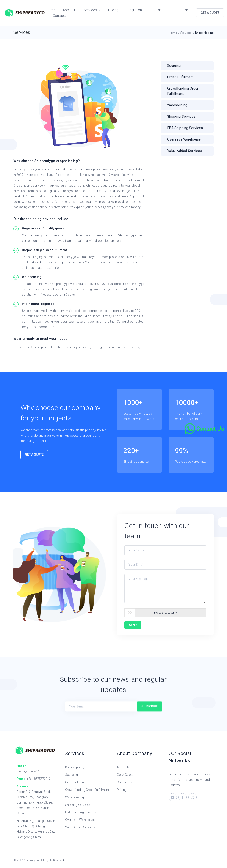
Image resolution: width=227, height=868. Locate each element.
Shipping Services (78, 805)
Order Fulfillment (180, 77)
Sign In (185, 12)
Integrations (135, 10)
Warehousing (177, 105)
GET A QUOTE (210, 13)
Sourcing (174, 66)
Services (90, 10)
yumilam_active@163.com (31, 771)
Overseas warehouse (184, 139)
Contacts (60, 16)
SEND (133, 625)
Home (51, 10)
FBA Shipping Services (81, 812)
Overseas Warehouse (80, 820)
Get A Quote (34, 454)
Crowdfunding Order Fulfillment (87, 790)
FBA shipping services (185, 128)
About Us (70, 10)
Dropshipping (75, 767)
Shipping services (181, 116)
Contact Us (125, 782)
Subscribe (150, 709)
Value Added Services (80, 827)
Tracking (157, 10)
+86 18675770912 (39, 779)
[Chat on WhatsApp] (205, 429)
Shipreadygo (31, 860)
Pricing (113, 10)
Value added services (184, 151)
